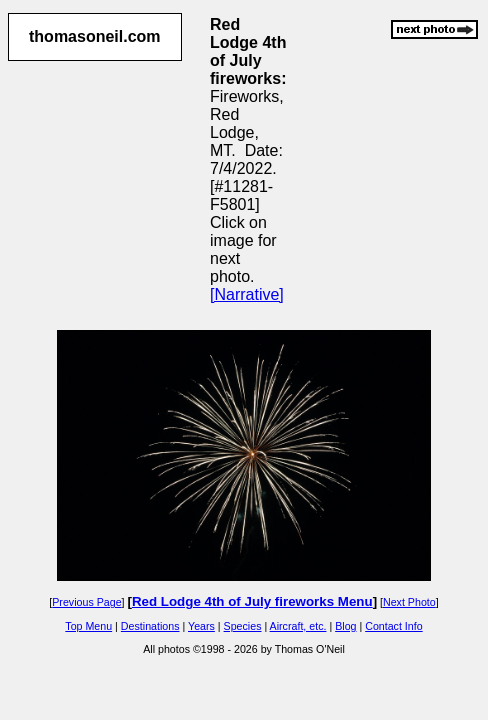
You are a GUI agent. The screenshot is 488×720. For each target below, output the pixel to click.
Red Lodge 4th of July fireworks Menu (252, 601)
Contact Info (393, 626)
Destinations (150, 626)
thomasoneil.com (95, 36)
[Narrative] (247, 294)
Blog (345, 626)
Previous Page (86, 602)
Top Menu (88, 626)
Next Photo (409, 602)
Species (243, 626)
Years (201, 626)
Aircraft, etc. (298, 626)
